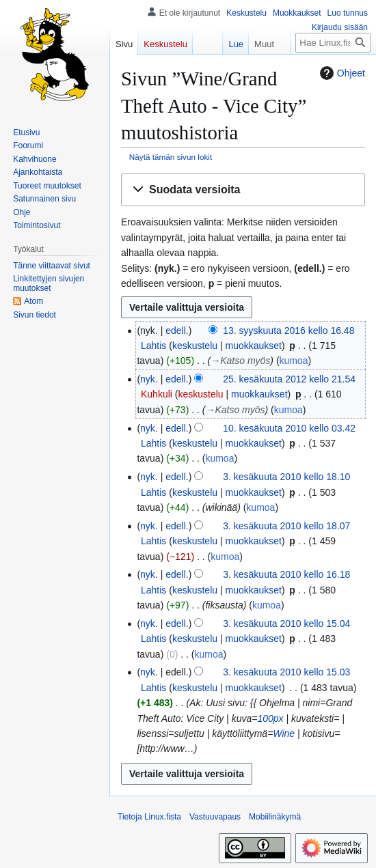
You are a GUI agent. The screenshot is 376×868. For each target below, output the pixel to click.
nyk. (149, 379)
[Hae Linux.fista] (333, 43)
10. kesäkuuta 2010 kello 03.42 (289, 428)
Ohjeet (341, 73)
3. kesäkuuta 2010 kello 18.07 (286, 526)
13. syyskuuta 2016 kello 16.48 (288, 331)
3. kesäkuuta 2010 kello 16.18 (286, 574)
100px (270, 718)
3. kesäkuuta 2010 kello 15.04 (286, 624)
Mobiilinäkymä (275, 817)
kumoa (294, 361)
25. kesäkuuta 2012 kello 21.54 (289, 379)
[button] (243, 190)
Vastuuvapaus (215, 817)
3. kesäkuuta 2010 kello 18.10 (286, 477)
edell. (177, 331)
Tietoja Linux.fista (149, 817)
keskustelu (195, 346)
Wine (284, 733)
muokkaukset (253, 346)
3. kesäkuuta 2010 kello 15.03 (286, 672)
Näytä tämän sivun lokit (171, 157)
